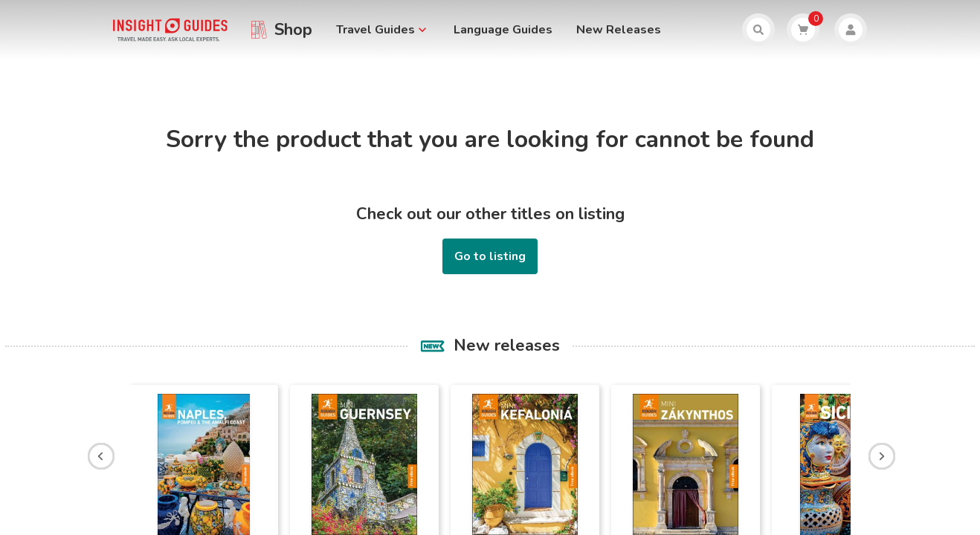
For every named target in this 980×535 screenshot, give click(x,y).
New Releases (619, 30)
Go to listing (490, 256)
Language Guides (503, 30)
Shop (293, 30)
